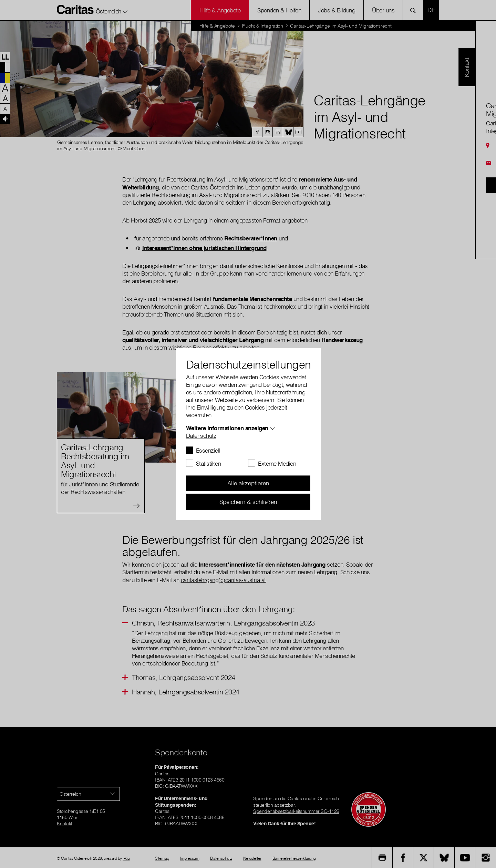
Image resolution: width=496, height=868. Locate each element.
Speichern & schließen (248, 501)
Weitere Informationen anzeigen (227, 428)
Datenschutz (201, 435)
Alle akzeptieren (248, 483)
